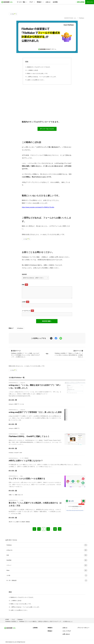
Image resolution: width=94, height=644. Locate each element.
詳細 (23, 285)
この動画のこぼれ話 (33, 70)
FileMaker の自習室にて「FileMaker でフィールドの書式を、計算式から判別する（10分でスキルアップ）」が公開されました (39, 621)
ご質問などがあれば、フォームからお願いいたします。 (42, 77)
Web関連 (47, 560)
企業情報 (35, 628)
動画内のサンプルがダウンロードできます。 (39, 67)
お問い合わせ (66, 634)
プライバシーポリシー (83, 628)
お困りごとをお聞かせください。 (36, 80)
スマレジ (47, 565)
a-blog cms (47, 550)
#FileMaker (20, 328)
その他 (47, 575)
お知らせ (48, 2)
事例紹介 (39, 2)
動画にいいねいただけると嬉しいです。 (38, 73)
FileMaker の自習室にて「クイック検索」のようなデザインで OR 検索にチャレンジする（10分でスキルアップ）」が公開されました (25, 354)
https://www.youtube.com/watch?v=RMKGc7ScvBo (38, 207)
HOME (7, 619)
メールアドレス (26, 311)
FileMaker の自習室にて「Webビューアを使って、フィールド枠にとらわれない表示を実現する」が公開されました (69, 354)
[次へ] (60, 529)
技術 (47, 555)
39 (55, 529)
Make (47, 570)
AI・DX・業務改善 (47, 580)
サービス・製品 (21, 2)
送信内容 (24, 274)
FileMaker (81, 18)
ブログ (31, 2)
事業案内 (50, 628)
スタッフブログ (67, 631)
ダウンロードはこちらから (47, 129)
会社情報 (55, 2)
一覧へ (47, 354)
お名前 (24, 302)
